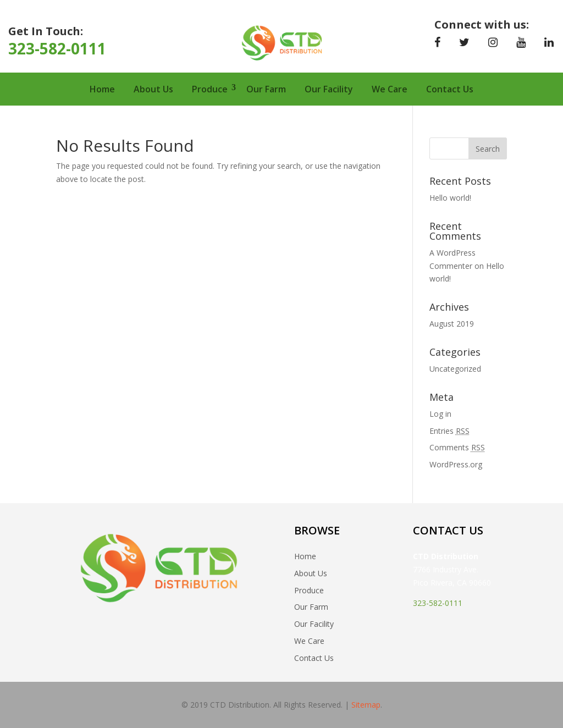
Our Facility (329, 89)
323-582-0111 (57, 48)
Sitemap (366, 705)
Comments (457, 447)
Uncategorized (455, 369)
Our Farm (266, 89)
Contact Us (450, 89)
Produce (210, 89)
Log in (440, 414)
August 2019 (452, 324)
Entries (449, 431)
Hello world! (450, 198)
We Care (390, 89)
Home (102, 89)
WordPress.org (456, 464)
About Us (153, 89)
